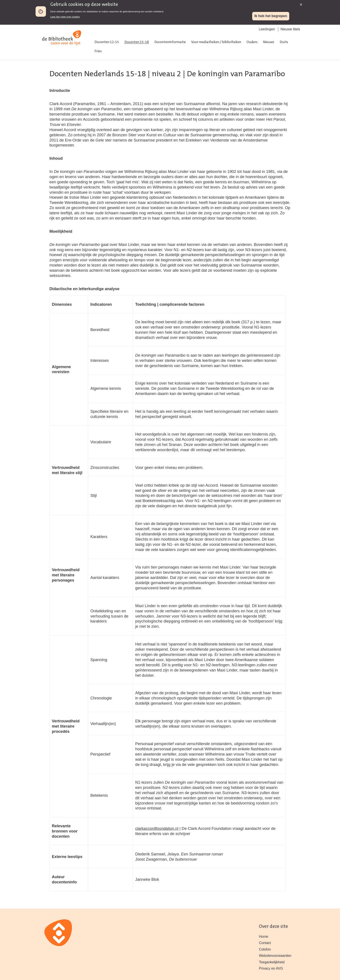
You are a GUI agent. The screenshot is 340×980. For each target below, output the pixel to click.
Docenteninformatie (170, 42)
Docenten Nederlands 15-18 (98, 74)
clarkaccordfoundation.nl (157, 828)
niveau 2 (166, 74)
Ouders (252, 42)
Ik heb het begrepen (271, 16)
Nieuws (269, 42)
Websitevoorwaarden (275, 956)
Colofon (265, 949)
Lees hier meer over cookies (65, 17)
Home (264, 937)
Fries (98, 51)
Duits (284, 42)
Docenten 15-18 (137, 42)
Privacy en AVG (271, 968)
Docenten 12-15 (107, 42)
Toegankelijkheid (272, 962)
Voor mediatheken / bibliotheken (216, 42)
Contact (265, 943)
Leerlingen (267, 29)
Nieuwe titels (290, 29)
